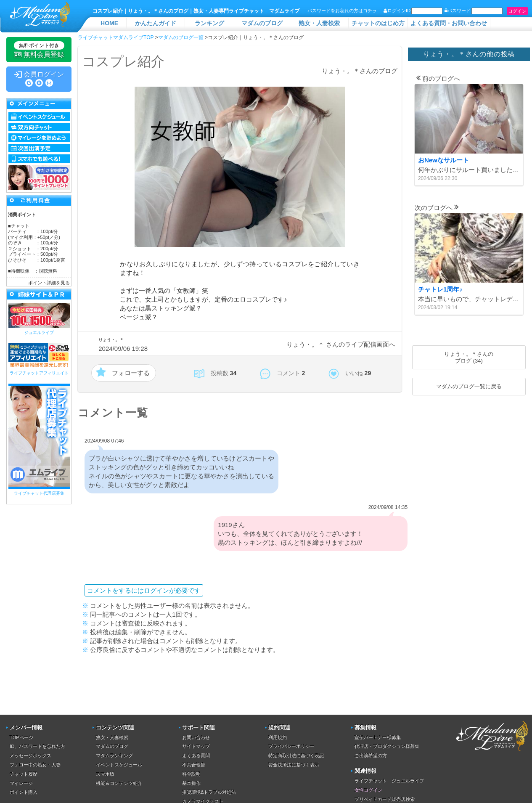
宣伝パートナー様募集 (378, 737)
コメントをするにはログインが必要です (144, 590)
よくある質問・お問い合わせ (449, 23)
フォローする (131, 373)
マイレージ (21, 783)
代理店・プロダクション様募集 (387, 746)
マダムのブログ (262, 23)
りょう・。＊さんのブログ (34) (469, 357)
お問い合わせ (196, 737)
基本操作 (191, 783)
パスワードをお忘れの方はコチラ (342, 11)
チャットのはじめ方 (378, 23)
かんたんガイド (156, 23)
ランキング (209, 23)
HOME (109, 23)
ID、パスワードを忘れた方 (37, 746)
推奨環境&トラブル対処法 (209, 792)
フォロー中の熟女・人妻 (35, 765)
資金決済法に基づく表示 (294, 765)
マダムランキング (114, 755)
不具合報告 (194, 765)
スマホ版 (105, 774)
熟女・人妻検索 (319, 23)
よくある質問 (196, 755)
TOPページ (21, 737)
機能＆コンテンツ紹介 (119, 783)
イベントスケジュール (119, 765)
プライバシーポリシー (291, 746)
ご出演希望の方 (371, 755)
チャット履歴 (24, 774)
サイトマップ (196, 746)
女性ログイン (368, 790)
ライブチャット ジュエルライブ (389, 781)
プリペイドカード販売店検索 (385, 799)
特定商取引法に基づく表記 (296, 755)
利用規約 (278, 737)
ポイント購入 (24, 792)
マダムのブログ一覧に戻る (469, 386)
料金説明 (191, 774)
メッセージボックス (30, 755)
